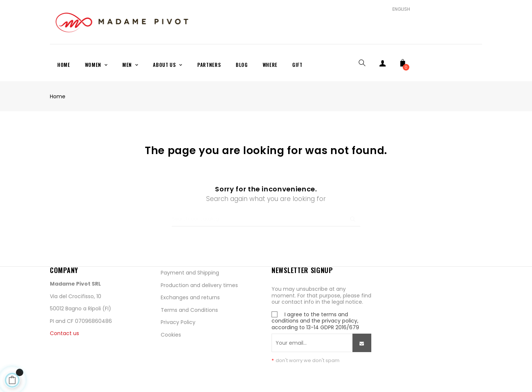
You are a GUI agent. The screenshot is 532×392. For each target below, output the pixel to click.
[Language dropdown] (398, 9)
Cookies (171, 335)
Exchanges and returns (190, 297)
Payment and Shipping (190, 273)
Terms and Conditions (189, 310)
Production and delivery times (199, 285)
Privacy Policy (178, 322)
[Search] (266, 216)
